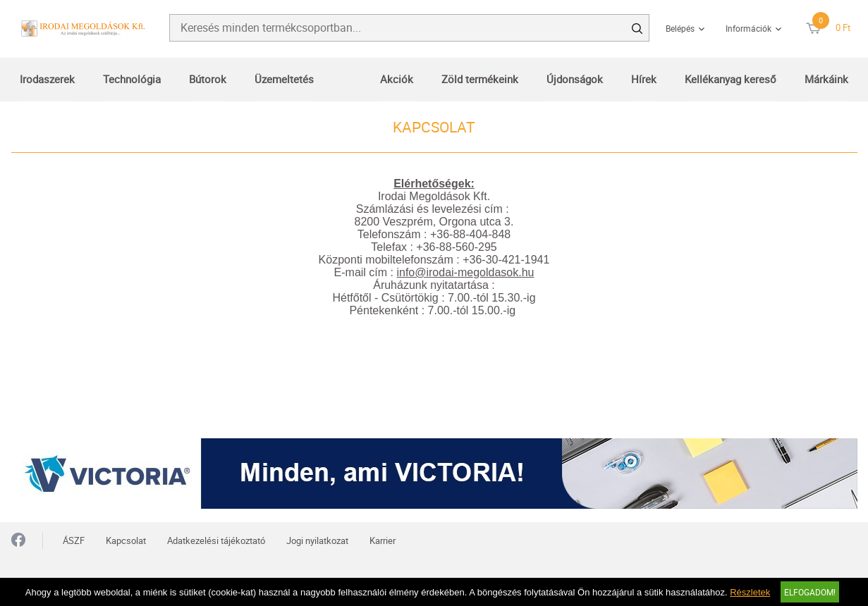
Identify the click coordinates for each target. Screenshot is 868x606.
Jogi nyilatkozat (317, 540)
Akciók (397, 79)
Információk (748, 28)
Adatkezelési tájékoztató (216, 540)
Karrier (383, 540)
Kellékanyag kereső (731, 79)
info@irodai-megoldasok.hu (465, 272)
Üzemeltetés (284, 79)
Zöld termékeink (480, 79)
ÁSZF (74, 540)
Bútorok (208, 79)
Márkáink (826, 79)
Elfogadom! (810, 592)
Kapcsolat (126, 540)
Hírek (644, 79)
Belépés (680, 28)
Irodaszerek (47, 79)
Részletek (750, 592)
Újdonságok (575, 79)
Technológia (132, 79)
